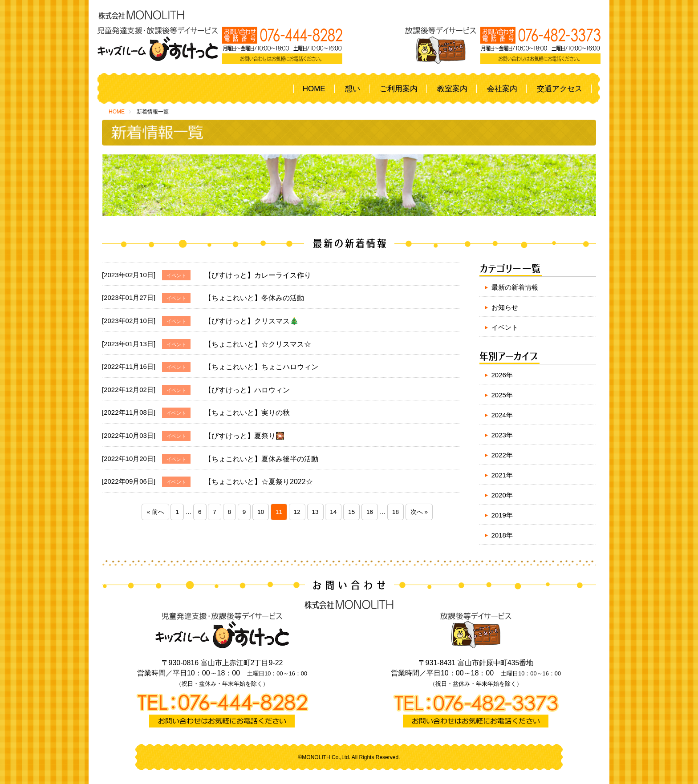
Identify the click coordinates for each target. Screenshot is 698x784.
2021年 (502, 475)
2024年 (502, 415)
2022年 (502, 455)
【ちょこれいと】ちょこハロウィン (261, 367)
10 (261, 512)
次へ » (419, 512)
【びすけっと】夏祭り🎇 (244, 436)
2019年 (502, 515)
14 (333, 512)
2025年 (502, 395)
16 (370, 512)
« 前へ (155, 512)
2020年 (502, 495)
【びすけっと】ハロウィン (247, 390)
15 (351, 512)
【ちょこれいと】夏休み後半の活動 (261, 459)
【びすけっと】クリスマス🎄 (252, 321)
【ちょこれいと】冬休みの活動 (254, 298)
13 (315, 512)
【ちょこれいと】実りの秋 (247, 413)
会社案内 (502, 89)
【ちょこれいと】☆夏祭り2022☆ (259, 482)
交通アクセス (560, 89)
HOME (314, 89)
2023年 (502, 435)
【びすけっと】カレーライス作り (258, 275)
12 (297, 512)
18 (396, 512)
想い (353, 89)
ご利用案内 (399, 89)
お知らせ (505, 307)
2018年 (502, 535)
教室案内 (452, 89)
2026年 (502, 375)
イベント (505, 327)
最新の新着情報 (515, 287)
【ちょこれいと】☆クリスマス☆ (258, 344)
